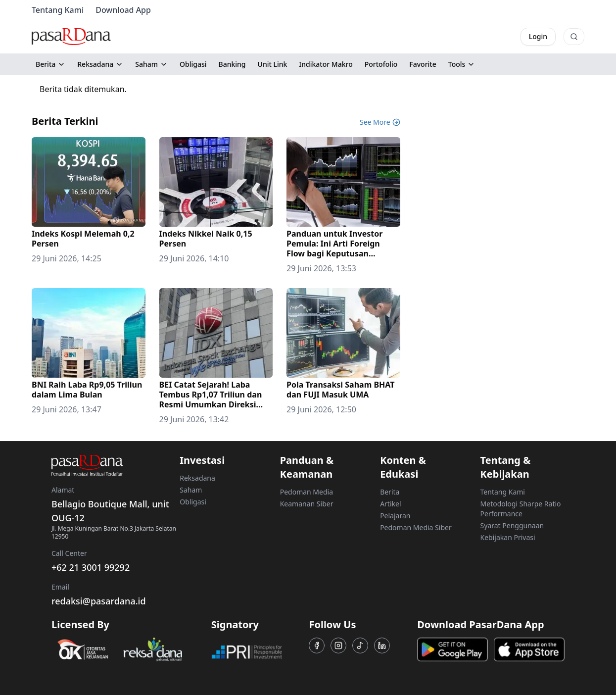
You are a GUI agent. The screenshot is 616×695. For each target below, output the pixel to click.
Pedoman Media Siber (416, 527)
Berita (50, 64)
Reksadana (100, 64)
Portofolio (381, 64)
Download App (123, 10)
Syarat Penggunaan (512, 525)
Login (538, 36)
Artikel (390, 504)
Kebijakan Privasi (508, 537)
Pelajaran (395, 516)
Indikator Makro (326, 64)
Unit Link (273, 64)
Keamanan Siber (307, 504)
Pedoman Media (307, 492)
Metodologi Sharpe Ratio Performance (521, 509)
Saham (151, 64)
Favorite (423, 64)
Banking (232, 64)
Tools (462, 64)
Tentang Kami (58, 10)
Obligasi (193, 64)
